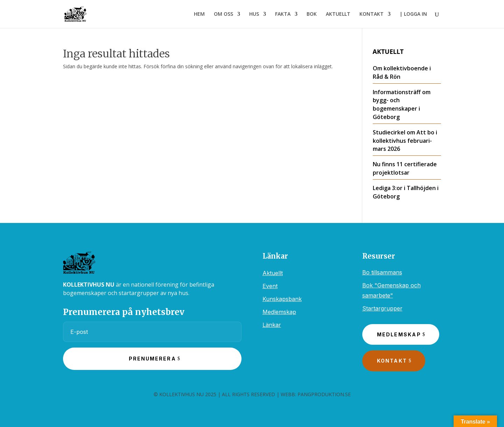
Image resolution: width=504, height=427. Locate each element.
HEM (199, 14)
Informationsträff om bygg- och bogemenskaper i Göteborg (402, 104)
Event (270, 286)
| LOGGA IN (413, 14)
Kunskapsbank (282, 299)
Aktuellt (273, 273)
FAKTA (283, 14)
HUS (254, 14)
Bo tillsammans (382, 272)
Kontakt (392, 361)
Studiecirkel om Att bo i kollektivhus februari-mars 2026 (405, 141)
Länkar (272, 325)
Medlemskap (279, 312)
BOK (312, 14)
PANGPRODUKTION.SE (324, 394)
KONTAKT (372, 14)
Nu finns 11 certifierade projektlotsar (405, 168)
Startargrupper (382, 308)
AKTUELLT (338, 14)
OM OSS (223, 14)
